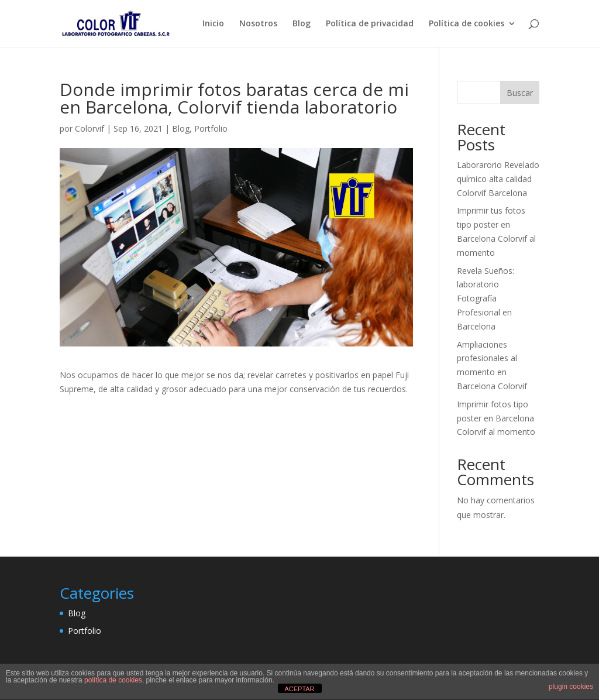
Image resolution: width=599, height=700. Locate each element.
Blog (302, 24)
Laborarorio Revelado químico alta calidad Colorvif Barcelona (498, 179)
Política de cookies (467, 24)
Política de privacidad (370, 24)
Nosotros (258, 24)
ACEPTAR (299, 689)
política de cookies (113, 680)
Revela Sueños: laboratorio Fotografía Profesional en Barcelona (486, 298)
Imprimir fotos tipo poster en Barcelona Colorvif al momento (496, 418)
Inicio (213, 24)
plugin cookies (571, 687)
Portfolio (211, 128)
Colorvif (89, 128)
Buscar (520, 93)
